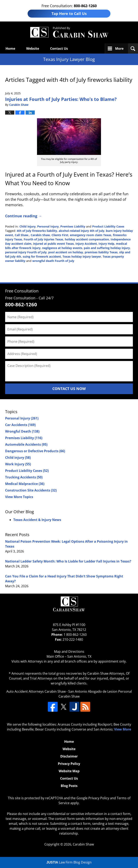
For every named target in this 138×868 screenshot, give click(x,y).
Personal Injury (48, 226)
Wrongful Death (22, 431)
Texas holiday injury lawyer (82, 256)
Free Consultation (22, 291)
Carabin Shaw (40, 235)
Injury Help (106, 244)
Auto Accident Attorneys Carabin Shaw (36, 691)
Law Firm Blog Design (69, 862)
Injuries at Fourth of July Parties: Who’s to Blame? (61, 99)
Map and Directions (69, 652)
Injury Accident (86, 244)
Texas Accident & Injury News (37, 520)
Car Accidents (20, 425)
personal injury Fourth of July (26, 252)
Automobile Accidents (26, 444)
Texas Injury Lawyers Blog (69, 32)
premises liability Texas (101, 252)
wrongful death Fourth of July (53, 261)
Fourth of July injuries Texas (43, 239)
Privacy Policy (69, 764)
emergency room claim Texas (91, 235)
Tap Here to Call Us (69, 14)
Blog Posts (69, 786)
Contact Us (59, 48)
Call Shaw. (22, 235)
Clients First (60, 235)
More (119, 48)
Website (33, 48)
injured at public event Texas (53, 244)
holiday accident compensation (87, 239)
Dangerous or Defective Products (35, 451)
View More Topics (19, 497)
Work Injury (18, 464)
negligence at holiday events (62, 248)
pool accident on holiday (66, 252)
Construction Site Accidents (31, 490)
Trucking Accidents (24, 477)
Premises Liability (73, 226)
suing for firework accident (42, 256)
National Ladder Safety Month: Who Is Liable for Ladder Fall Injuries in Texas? (68, 561)
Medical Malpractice (25, 484)
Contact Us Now (69, 389)
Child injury (27, 226)
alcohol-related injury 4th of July (81, 231)
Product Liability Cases (108, 226)
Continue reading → (24, 216)
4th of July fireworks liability (37, 231)
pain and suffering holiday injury (107, 248)
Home (10, 48)
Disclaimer (69, 756)
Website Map (69, 771)
